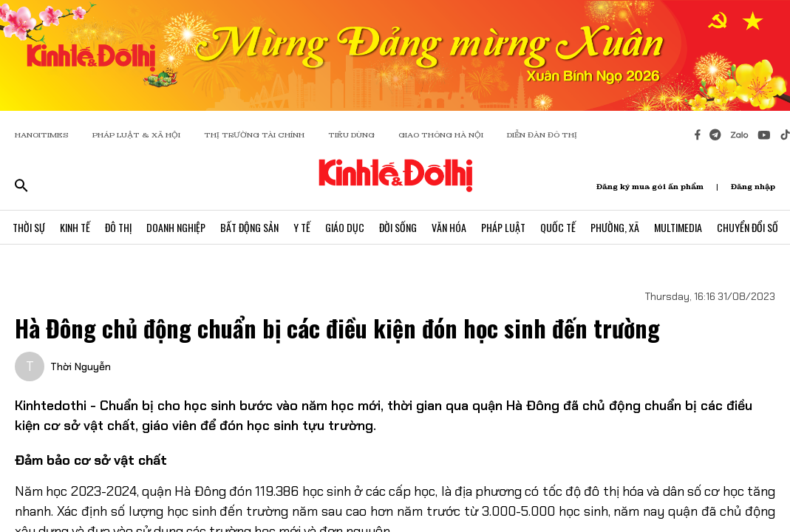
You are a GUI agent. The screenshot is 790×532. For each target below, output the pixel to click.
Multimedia (678, 227)
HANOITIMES (42, 135)
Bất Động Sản (249, 227)
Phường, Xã (615, 227)
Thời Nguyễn (81, 366)
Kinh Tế (75, 227)
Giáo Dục (345, 227)
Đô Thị (118, 227)
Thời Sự (29, 227)
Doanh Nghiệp (176, 227)
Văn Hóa (449, 227)
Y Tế (302, 227)
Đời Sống (398, 227)
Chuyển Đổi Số (748, 227)
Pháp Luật (503, 227)
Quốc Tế (558, 227)
